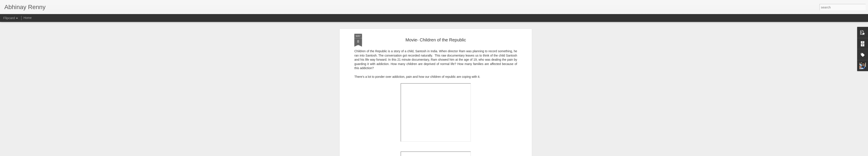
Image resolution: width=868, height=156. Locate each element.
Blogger (448, 154)
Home (27, 18)
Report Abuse (460, 154)
